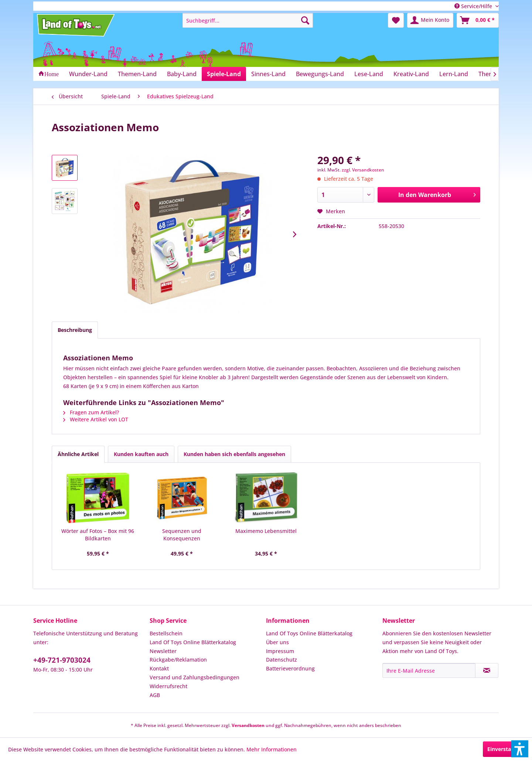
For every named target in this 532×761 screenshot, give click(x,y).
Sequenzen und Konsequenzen (182, 535)
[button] (520, 749)
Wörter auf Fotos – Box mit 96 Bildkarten (98, 535)
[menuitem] (248, 20)
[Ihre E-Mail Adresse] (429, 670)
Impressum (280, 651)
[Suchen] (305, 20)
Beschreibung (75, 330)
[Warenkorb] (478, 20)
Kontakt (159, 668)
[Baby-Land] (182, 74)
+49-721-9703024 (62, 660)
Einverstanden (506, 749)
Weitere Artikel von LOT (96, 419)
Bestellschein (166, 633)
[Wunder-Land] (88, 74)
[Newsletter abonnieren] (487, 670)
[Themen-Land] (137, 74)
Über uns (277, 642)
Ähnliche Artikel (78, 454)
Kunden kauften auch (141, 454)
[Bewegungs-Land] (320, 74)
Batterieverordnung (290, 668)
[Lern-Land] (454, 74)
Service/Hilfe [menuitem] (474, 6)
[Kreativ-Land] (411, 74)
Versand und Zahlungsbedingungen (195, 677)
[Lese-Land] (369, 74)
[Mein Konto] (430, 20)
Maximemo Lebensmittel (266, 531)
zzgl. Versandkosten (363, 170)
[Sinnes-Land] (268, 74)
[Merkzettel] (396, 20)
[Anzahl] (346, 195)
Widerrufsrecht (168, 686)
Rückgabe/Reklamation (178, 660)
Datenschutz (282, 660)
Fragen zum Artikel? (91, 412)
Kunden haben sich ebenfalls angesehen (234, 454)
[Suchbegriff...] (248, 20)
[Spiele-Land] (224, 74)
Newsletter (163, 651)
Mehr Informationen (272, 749)
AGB (155, 695)
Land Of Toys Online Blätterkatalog (193, 642)
